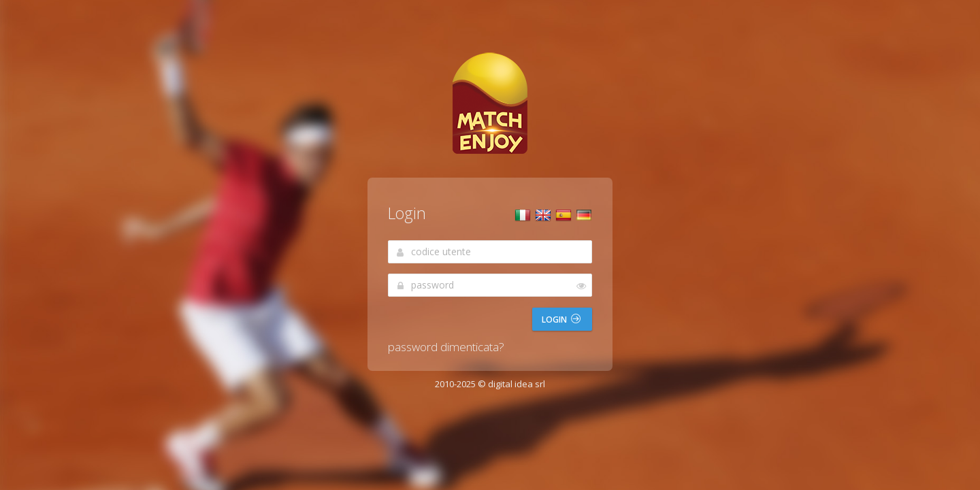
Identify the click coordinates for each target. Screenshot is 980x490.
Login (561, 320)
